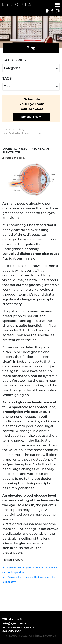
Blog (21, 129)
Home (7, 129)
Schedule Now (31, 117)
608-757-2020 (12, 631)
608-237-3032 (32, 109)
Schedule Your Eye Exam (20, 627)
